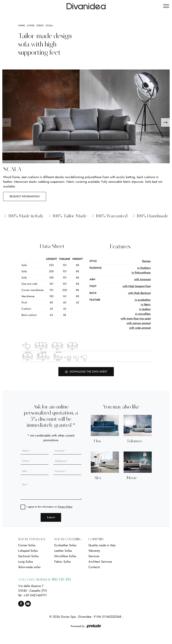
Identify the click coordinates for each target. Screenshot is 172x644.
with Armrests (142, 279)
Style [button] (93, 261)
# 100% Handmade (151, 216)
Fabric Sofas (62, 562)
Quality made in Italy (102, 545)
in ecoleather (143, 300)
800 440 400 (61, 580)
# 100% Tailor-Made (67, 216)
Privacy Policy (65, 507)
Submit (51, 517)
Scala (49, 25)
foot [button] (93, 286)
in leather (145, 309)
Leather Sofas (63, 551)
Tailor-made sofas (29, 567)
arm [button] (92, 279)
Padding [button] (96, 268)
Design (146, 261)
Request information (25, 196)
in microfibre (143, 314)
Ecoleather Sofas (65, 545)
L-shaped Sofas (28, 551)
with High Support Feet (137, 286)
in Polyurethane (141, 272)
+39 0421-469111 (35, 595)
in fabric (146, 304)
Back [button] (93, 293)
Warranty (94, 551)
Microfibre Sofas (65, 556)
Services (94, 556)
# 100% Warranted (110, 216)
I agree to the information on (50, 507)
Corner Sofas (27, 545)
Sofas (40, 25)
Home (22, 25)
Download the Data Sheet (86, 372)
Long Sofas (25, 562)
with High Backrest (139, 293)
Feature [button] (95, 300)
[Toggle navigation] (166, 6)
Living (31, 25)
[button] (165, 122)
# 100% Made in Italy (23, 216)
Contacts (94, 567)
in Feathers (144, 268)
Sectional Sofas (28, 556)
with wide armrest (140, 328)
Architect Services (100, 562)
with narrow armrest (139, 323)
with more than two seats (136, 318)
